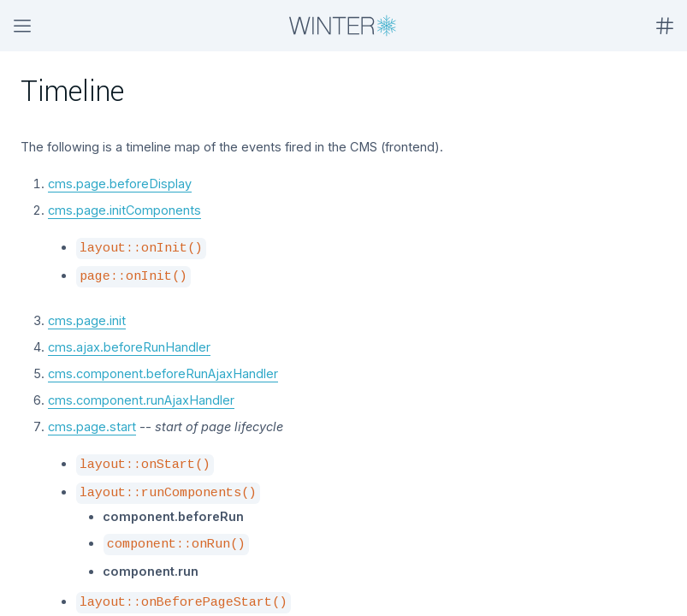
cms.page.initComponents (124, 210)
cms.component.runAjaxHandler (141, 400)
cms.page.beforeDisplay (120, 184)
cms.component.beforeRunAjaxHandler (163, 373)
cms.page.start (92, 426)
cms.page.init (87, 320)
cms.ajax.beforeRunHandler (129, 347)
